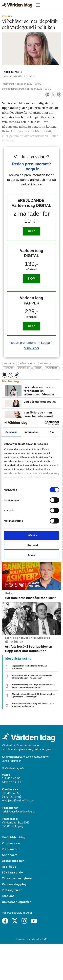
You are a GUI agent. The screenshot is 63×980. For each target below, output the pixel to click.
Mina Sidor (31, 348)
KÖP (32, 231)
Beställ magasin (13, 897)
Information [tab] (32, 432)
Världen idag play (14, 920)
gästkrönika (49, 369)
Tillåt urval (32, 545)
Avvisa (32, 555)
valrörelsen (27, 374)
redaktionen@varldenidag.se (19, 847)
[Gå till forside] (17, 5)
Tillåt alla (32, 535)
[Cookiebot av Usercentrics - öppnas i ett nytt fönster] (45, 423)
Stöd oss (8, 932)
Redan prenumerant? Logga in (32, 343)
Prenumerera (11, 885)
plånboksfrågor (37, 363)
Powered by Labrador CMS (32, 975)
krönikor (10, 369)
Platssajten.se (12, 926)
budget (9, 374)
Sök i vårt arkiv (12, 909)
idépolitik (28, 369)
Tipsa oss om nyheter (17, 914)
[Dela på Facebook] (48, 95)
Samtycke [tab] (11, 432)
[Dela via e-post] (58, 95)
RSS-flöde (9, 903)
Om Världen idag (14, 873)
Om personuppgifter (16, 938)
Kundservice (11, 879)
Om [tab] (52, 432)
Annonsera (10, 891)
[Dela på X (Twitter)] (53, 95)
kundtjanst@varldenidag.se (18, 836)
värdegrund (12, 363)
